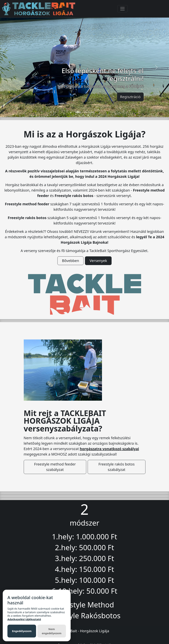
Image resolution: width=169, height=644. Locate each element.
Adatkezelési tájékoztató (24, 619)
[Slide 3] (91, 112)
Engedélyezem (22, 631)
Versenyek (98, 261)
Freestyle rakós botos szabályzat (117, 467)
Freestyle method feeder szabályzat (55, 467)
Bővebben (70, 261)
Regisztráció (130, 97)
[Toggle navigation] (122, 9)
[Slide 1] (78, 112)
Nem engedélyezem (52, 631)
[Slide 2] (85, 112)
